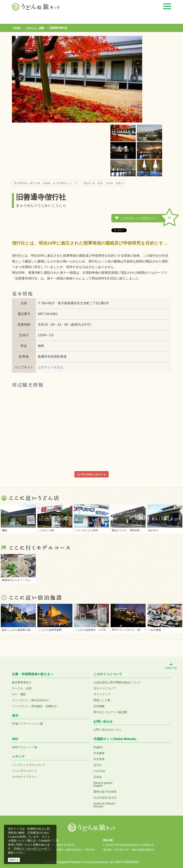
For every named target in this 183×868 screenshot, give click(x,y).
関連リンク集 (102, 700)
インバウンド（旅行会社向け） (31, 700)
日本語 (98, 777)
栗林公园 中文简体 (105, 792)
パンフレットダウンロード (29, 765)
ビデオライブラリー (24, 777)
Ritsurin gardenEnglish (103, 784)
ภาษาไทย (99, 771)
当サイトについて (105, 688)
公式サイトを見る (51, 367)
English (98, 747)
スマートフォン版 (32, 724)
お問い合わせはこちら (107, 730)
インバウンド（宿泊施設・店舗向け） (36, 706)
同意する (14, 860)
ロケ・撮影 (19, 694)
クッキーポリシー (33, 849)
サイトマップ (102, 694)
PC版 (15, 724)
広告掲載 (99, 706)
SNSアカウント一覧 (25, 747)
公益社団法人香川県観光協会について (117, 682)
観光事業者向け (22, 682)
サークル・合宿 (22, 688)
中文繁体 (99, 753)
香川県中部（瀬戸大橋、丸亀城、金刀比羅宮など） (44, 183)
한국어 (98, 765)
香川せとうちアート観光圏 (110, 712)
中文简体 (99, 759)
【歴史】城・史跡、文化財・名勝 (101, 183)
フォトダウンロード (24, 771)
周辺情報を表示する (91, 474)
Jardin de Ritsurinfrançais (104, 805)
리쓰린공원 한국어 (105, 798)
